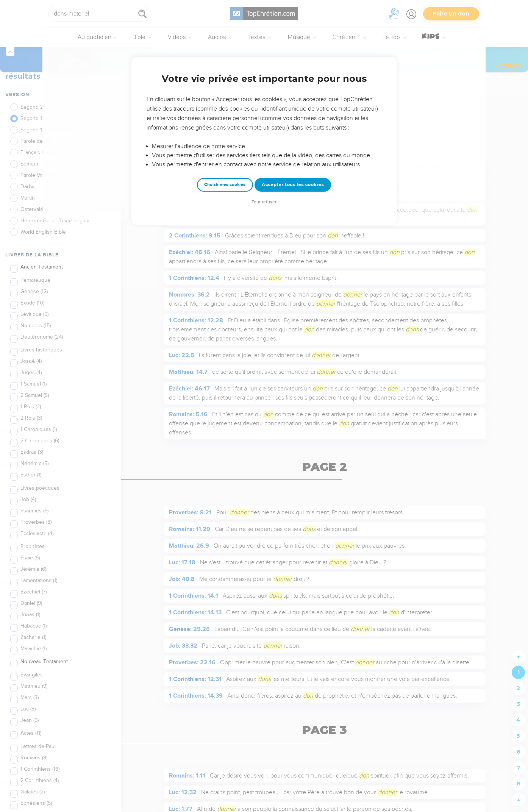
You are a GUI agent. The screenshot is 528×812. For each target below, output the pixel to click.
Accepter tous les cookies (293, 184)
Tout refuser (264, 202)
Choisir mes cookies (225, 185)
